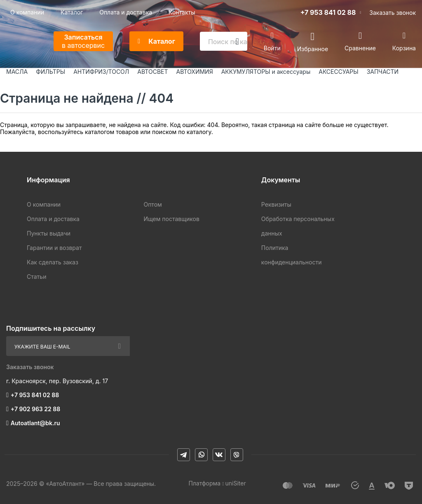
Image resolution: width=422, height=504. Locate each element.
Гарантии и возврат (54, 248)
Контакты (182, 12)
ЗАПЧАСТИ (383, 72)
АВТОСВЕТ (152, 72)
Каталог (72, 12)
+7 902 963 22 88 (35, 409)
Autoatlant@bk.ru (35, 423)
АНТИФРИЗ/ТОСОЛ (101, 72)
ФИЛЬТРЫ (50, 72)
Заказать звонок (393, 13)
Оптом (152, 204)
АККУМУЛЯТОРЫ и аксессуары (266, 72)
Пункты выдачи (49, 233)
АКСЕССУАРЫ (338, 72)
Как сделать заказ (53, 262)
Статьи (36, 277)
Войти (272, 48)
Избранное (313, 48)
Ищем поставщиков (171, 219)
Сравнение (360, 48)
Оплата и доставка (126, 12)
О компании (27, 12)
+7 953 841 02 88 (328, 12)
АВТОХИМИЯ (195, 72)
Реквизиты (276, 204)
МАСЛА (17, 72)
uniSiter (236, 483)
